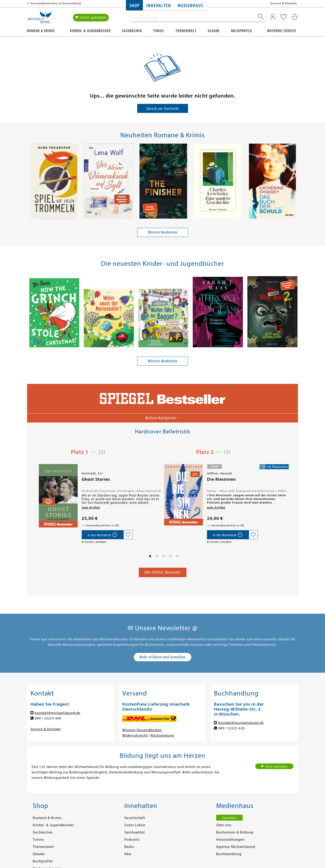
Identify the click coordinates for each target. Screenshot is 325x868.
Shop (134, 6)
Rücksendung (162, 735)
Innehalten (159, 6)
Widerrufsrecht (135, 735)
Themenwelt (186, 31)
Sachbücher (132, 31)
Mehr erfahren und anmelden (162, 657)
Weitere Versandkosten (142, 730)
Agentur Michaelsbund (236, 847)
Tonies (159, 31)
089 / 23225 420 (231, 728)
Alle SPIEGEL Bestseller (163, 572)
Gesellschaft (135, 818)
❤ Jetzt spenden (91, 18)
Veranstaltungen (230, 840)
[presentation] (30, 182)
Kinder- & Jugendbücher (90, 31)
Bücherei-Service (282, 31)
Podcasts (132, 840)
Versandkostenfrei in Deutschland (56, 3)
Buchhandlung (229, 854)
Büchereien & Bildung (235, 832)
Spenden (229, 818)
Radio (129, 847)
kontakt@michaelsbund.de (58, 713)
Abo (128, 854)
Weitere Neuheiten (163, 232)
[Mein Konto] (273, 17)
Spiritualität (135, 832)
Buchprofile (242, 31)
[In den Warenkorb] (103, 535)
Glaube (214, 31)
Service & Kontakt (284, 3)
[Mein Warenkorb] (295, 17)
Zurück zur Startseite (163, 108)
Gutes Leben (135, 825)
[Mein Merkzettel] (284, 17)
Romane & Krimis (41, 31)
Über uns (224, 825)
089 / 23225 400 (48, 718)
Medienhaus (190, 6)
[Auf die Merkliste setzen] (128, 535)
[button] (150, 556)
